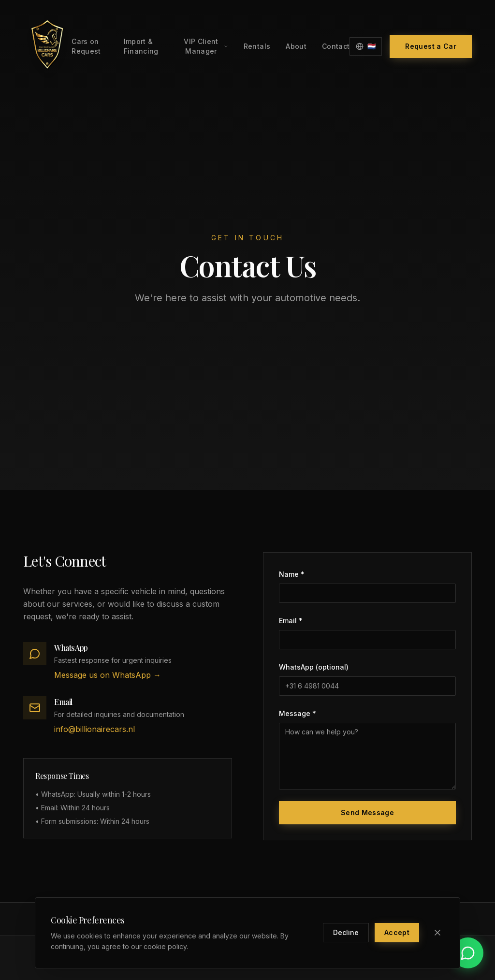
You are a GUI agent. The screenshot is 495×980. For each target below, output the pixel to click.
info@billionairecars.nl (95, 729)
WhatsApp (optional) (314, 667)
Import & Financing (141, 46)
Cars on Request (86, 46)
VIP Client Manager (206, 46)
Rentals (257, 46)
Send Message (367, 812)
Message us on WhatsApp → (108, 675)
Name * (292, 574)
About (296, 46)
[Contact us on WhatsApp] (468, 953)
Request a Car (431, 46)
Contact (336, 46)
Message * (298, 713)
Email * (291, 621)
